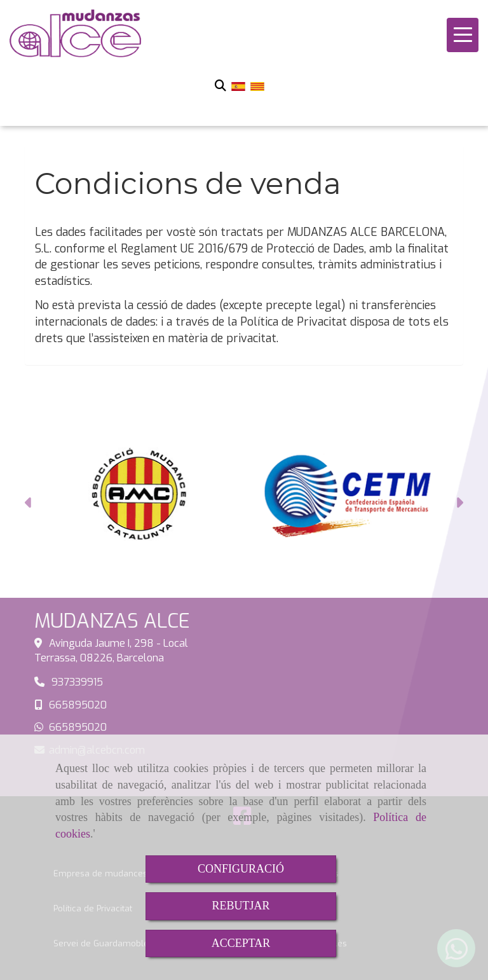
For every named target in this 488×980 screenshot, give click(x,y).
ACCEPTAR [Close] (241, 943)
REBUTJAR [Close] (241, 906)
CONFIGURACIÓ (241, 869)
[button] (29, 504)
